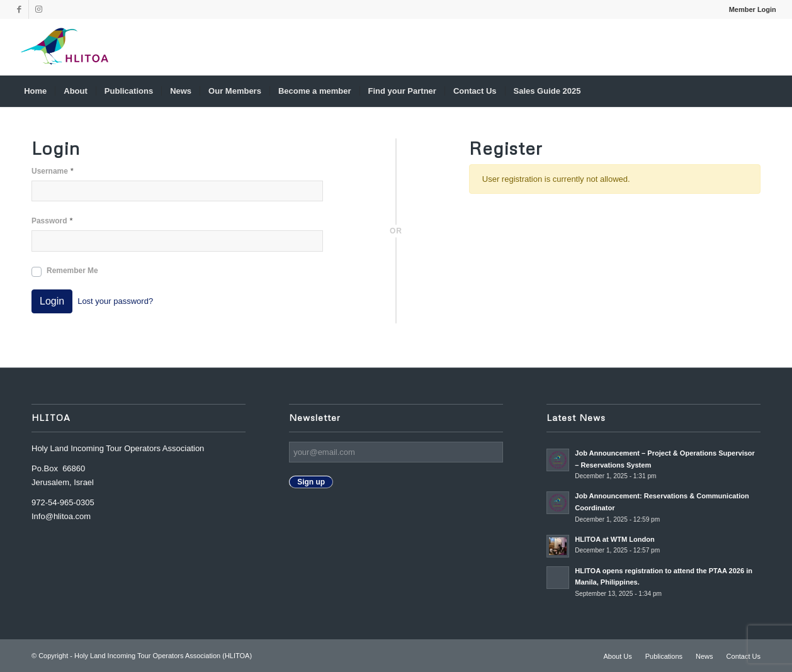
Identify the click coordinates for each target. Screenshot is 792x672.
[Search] (768, 91)
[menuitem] (750, 9)
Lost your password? (115, 301)
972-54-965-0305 (63, 502)
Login (52, 301)
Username (53, 171)
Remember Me (72, 271)
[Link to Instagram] (38, 9)
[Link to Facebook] (19, 9)
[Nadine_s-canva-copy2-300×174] (65, 47)
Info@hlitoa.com (61, 516)
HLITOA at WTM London (614, 539)
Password (52, 221)
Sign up (311, 482)
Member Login (753, 9)
